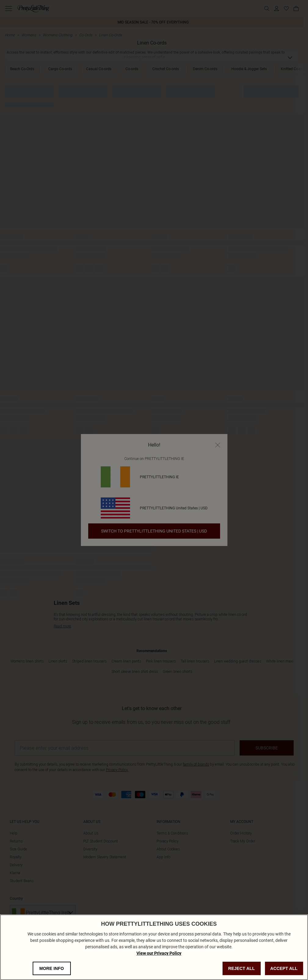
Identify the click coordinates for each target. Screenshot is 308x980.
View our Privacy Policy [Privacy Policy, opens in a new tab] (159, 964)
